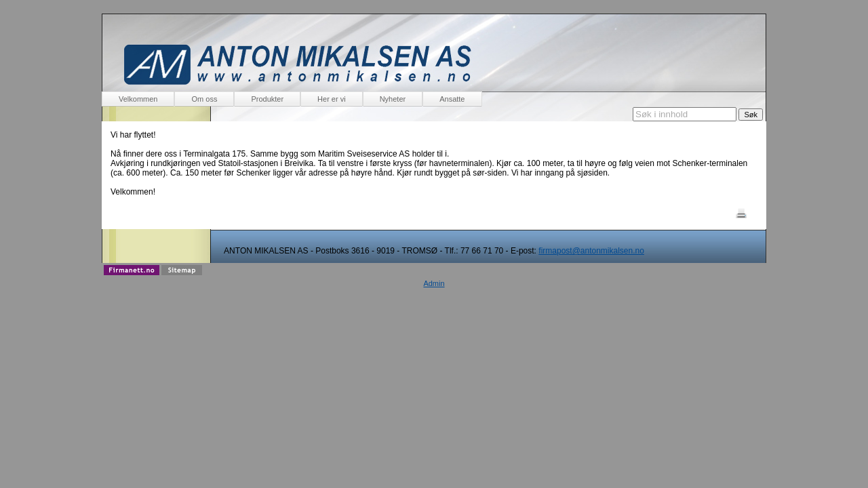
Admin (434, 283)
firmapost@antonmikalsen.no (591, 251)
